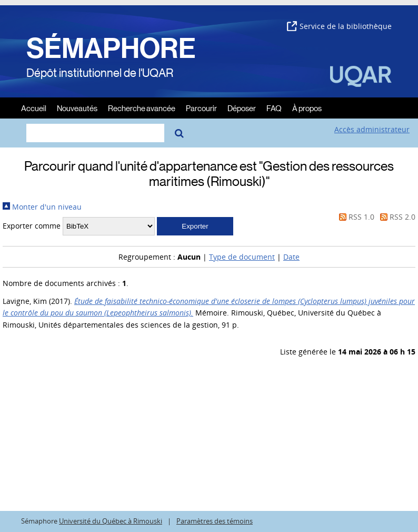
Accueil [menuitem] (34, 108)
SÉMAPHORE (111, 48)
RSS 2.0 (396, 217)
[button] (195, 226)
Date (291, 257)
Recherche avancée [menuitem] (142, 108)
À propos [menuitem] (307, 108)
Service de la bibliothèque (339, 26)
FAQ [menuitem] (274, 108)
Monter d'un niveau (42, 207)
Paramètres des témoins (215, 521)
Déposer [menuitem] (242, 108)
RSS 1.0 (355, 217)
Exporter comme (32, 226)
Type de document (242, 257)
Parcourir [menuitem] (201, 108)
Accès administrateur (372, 129)
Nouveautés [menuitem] (77, 108)
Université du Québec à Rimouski (111, 521)
